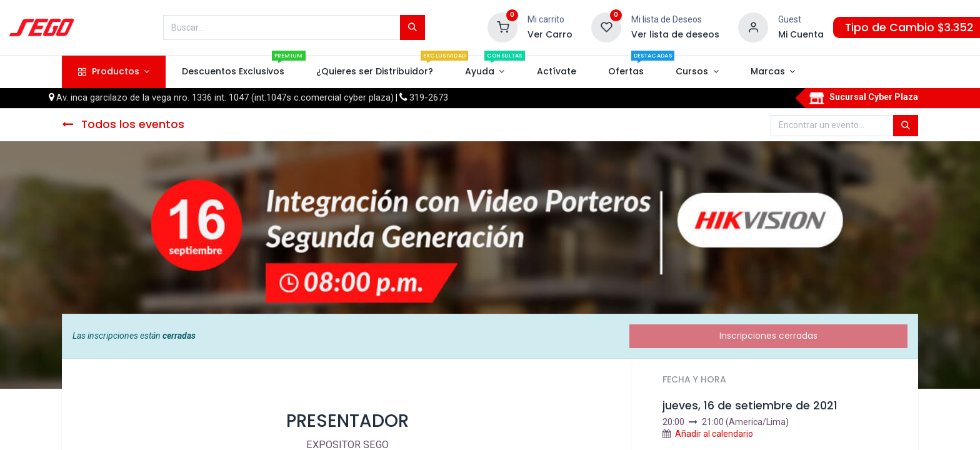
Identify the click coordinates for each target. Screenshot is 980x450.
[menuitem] (233, 72)
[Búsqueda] (412, 27)
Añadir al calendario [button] (714, 434)
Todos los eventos (123, 124)
